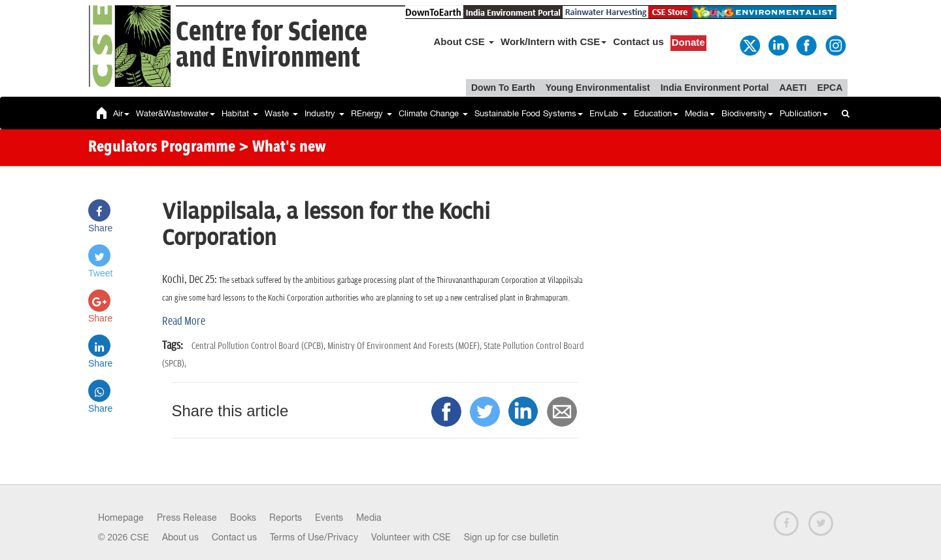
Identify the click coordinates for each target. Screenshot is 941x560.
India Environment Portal (715, 88)
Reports (286, 518)
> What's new (282, 148)
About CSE (464, 41)
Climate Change (433, 113)
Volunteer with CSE (411, 537)
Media (700, 113)
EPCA (830, 88)
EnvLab (608, 113)
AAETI (793, 88)
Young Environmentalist (598, 88)
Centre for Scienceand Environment (272, 45)
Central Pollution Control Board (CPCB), (259, 346)
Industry (324, 113)
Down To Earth (503, 88)
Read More (184, 321)
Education (656, 113)
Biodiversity (747, 113)
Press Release (187, 518)
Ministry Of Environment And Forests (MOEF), (405, 346)
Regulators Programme (162, 148)
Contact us (638, 41)
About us (180, 537)
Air (121, 113)
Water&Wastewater (175, 113)
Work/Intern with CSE (553, 41)
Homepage (121, 518)
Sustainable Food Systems (529, 113)
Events (329, 518)
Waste (281, 113)
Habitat (240, 113)
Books (243, 518)
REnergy (371, 113)
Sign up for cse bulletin (511, 537)
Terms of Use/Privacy (314, 537)
